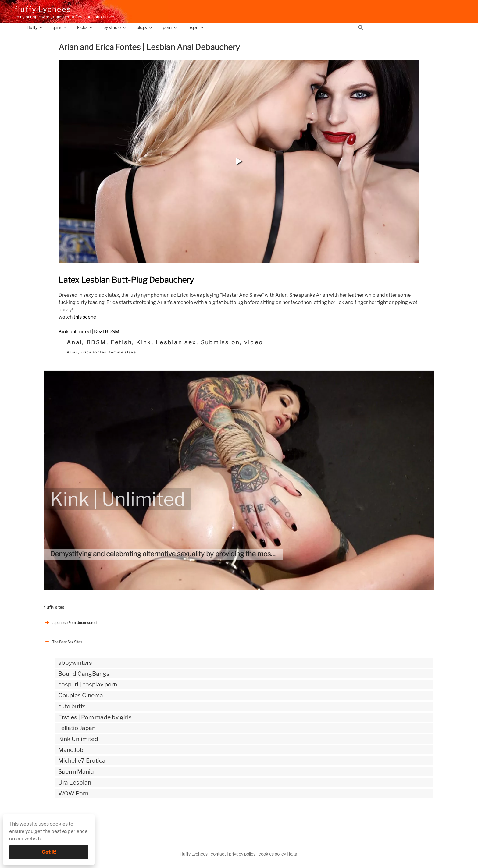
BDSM (96, 342)
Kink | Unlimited (118, 499)
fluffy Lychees (43, 9)
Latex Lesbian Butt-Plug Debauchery (126, 280)
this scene (85, 317)
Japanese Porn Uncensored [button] (70, 623)
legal (294, 854)
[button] (239, 161)
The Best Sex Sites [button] (63, 642)
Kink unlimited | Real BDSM (89, 332)
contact (218, 854)
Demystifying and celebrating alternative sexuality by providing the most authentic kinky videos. (198, 554)
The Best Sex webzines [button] (67, 819)
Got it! (49, 852)
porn (170, 27)
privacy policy (242, 854)
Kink (144, 342)
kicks (85, 27)
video (254, 342)
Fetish (121, 342)
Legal (196, 27)
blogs (145, 27)
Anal (74, 342)
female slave (123, 352)
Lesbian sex (176, 342)
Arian (72, 352)
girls (60, 27)
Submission (220, 342)
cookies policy (272, 854)
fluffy (35, 27)
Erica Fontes (94, 352)
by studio (115, 27)
